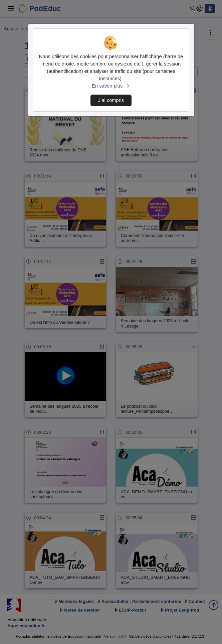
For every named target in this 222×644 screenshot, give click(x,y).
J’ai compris (111, 100)
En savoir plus (111, 86)
